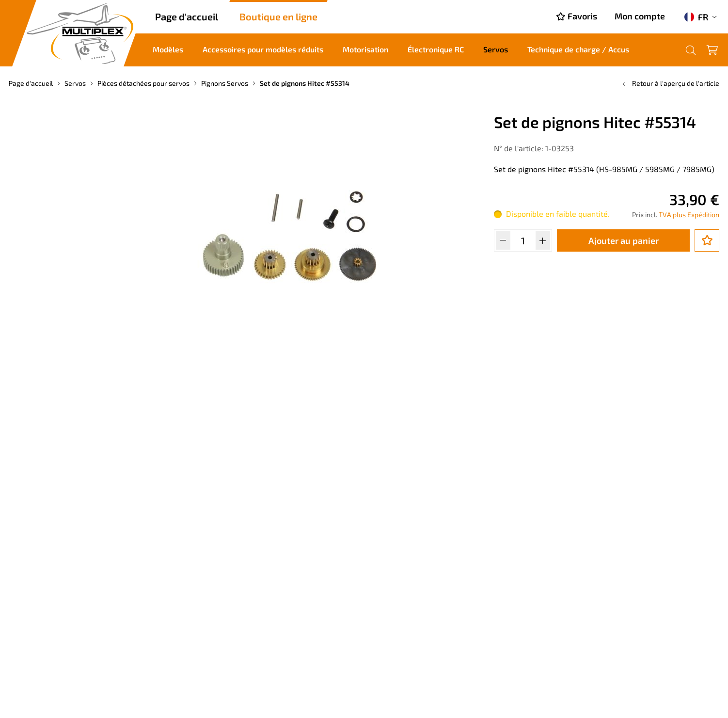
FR (696, 17)
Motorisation (365, 49)
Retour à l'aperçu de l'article (670, 83)
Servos (496, 49)
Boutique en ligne (278, 16)
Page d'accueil (187, 16)
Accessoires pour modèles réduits (263, 49)
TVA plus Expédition (689, 215)
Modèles (168, 49)
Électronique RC (436, 49)
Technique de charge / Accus (578, 49)
